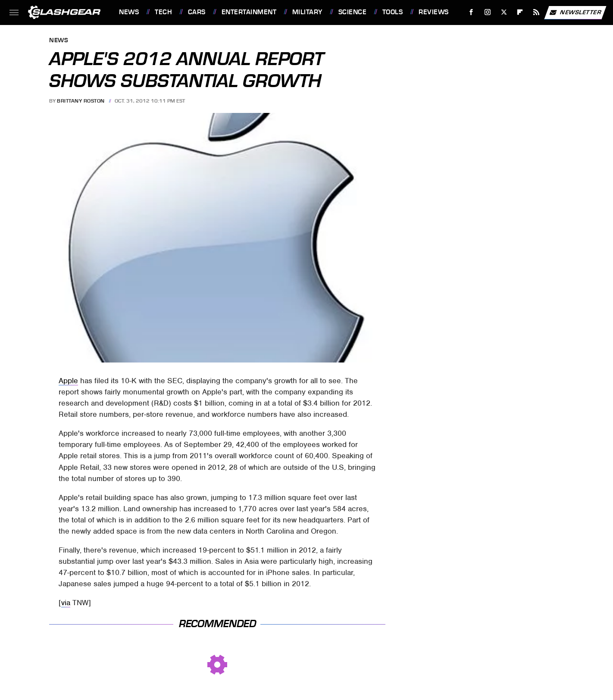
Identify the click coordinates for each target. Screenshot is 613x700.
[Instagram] (488, 12)
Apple (68, 381)
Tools (393, 12)
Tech (163, 12)
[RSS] (536, 12)
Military (307, 12)
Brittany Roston (81, 101)
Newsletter (575, 12)
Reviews (434, 12)
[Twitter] (504, 12)
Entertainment (249, 12)
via (66, 603)
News (129, 12)
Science (353, 12)
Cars (197, 12)
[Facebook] (471, 12)
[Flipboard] (520, 12)
